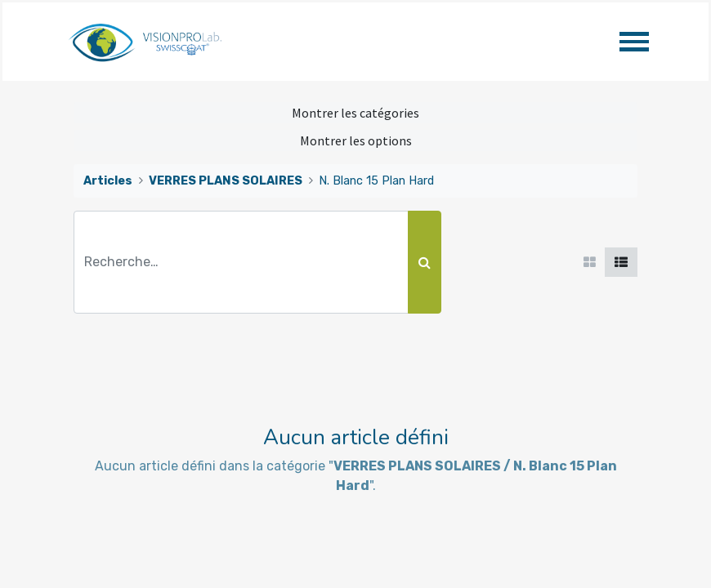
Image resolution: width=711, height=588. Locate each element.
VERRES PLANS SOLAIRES (226, 181)
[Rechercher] (425, 262)
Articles (108, 181)
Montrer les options (356, 140)
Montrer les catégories (355, 113)
